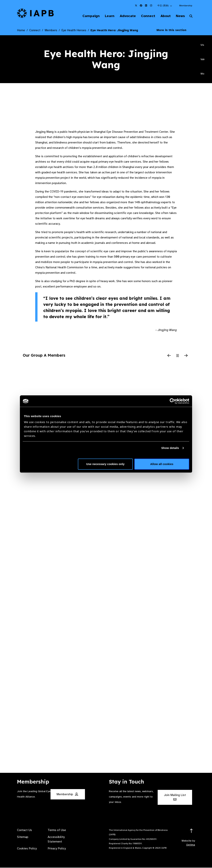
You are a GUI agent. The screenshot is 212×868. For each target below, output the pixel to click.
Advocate (123, 16)
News (179, 16)
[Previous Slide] (169, 356)
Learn (104, 16)
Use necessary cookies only (105, 464)
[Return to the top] (191, 831)
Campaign (84, 16)
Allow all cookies (162, 464)
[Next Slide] (186, 356)
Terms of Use (57, 830)
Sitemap (23, 837)
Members (51, 31)
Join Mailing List (175, 797)
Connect (144, 16)
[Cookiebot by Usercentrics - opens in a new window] (172, 401)
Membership (186, 6)
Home (21, 31)
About (163, 16)
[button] (165, 6)
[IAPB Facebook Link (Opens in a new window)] (141, 6)
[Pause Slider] (178, 356)
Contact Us (24, 830)
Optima (191, 845)
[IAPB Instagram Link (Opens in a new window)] (151, 6)
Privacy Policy (57, 849)
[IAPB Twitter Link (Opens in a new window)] (136, 6)
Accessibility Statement (56, 840)
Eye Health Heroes (74, 31)
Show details (170, 448)
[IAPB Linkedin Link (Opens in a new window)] (146, 6)
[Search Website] (191, 17)
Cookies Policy (27, 849)
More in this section (174, 31)
